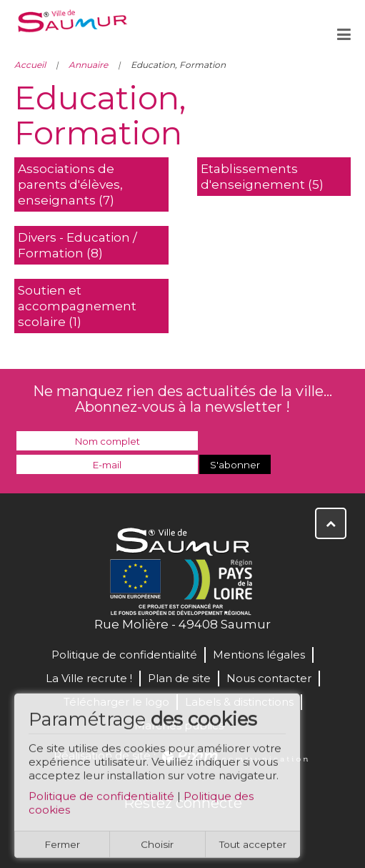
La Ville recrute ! (89, 678)
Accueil (30, 65)
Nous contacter (269, 678)
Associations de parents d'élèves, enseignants (70, 184)
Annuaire (88, 65)
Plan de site (179, 678)
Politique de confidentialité (101, 800)
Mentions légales (259, 655)
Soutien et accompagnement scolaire (77, 306)
